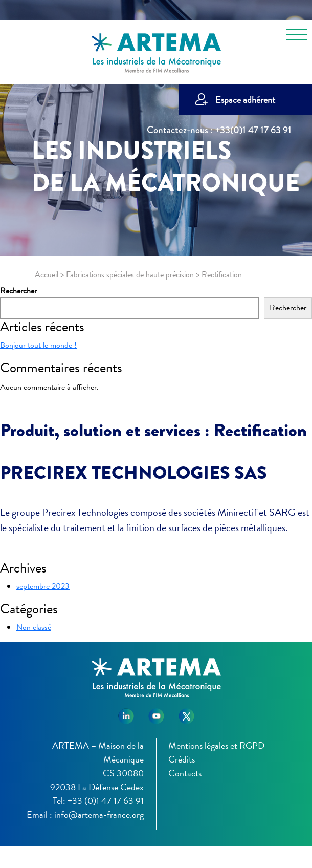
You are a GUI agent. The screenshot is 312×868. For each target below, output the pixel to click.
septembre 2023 (43, 586)
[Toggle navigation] (297, 36)
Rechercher (18, 291)
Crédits (182, 759)
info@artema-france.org (99, 814)
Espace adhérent (245, 100)
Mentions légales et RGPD (216, 745)
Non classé (34, 627)
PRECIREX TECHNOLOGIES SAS (133, 473)
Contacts (185, 773)
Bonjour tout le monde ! (38, 345)
